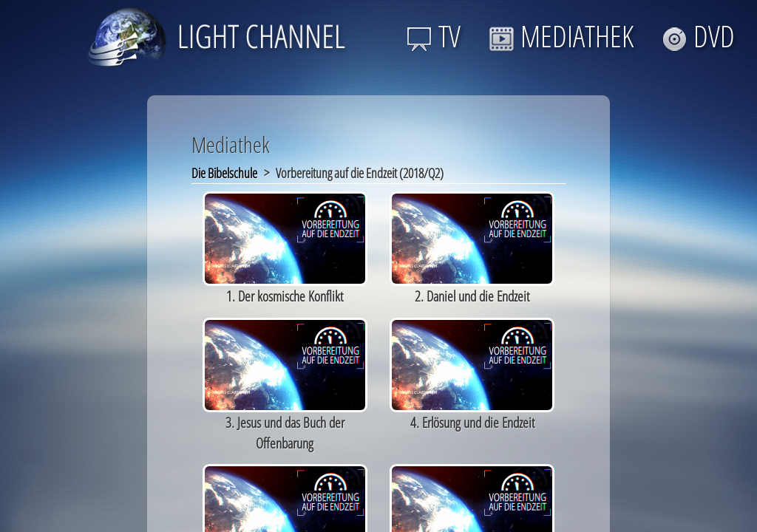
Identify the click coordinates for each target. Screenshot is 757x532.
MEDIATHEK (561, 36)
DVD (698, 36)
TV (434, 36)
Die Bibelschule (224, 173)
